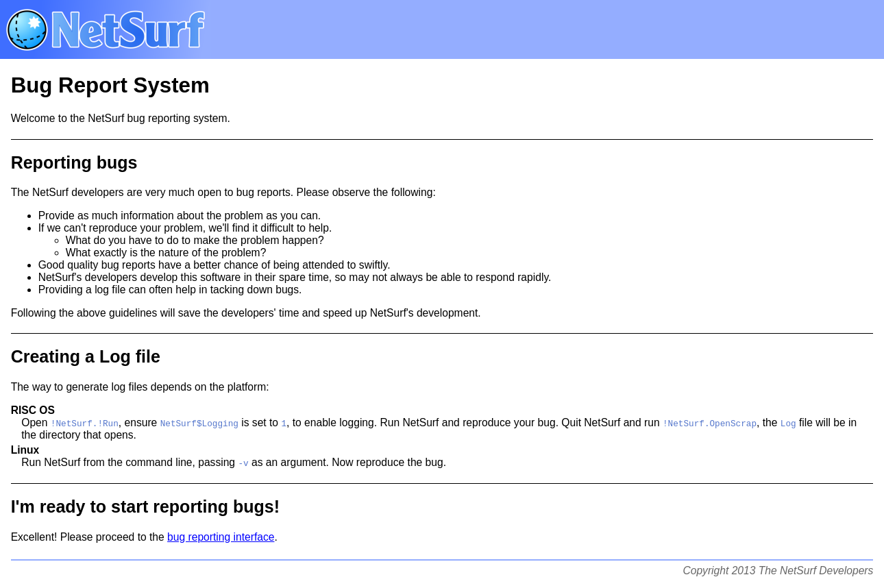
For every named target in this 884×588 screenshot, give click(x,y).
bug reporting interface (221, 537)
